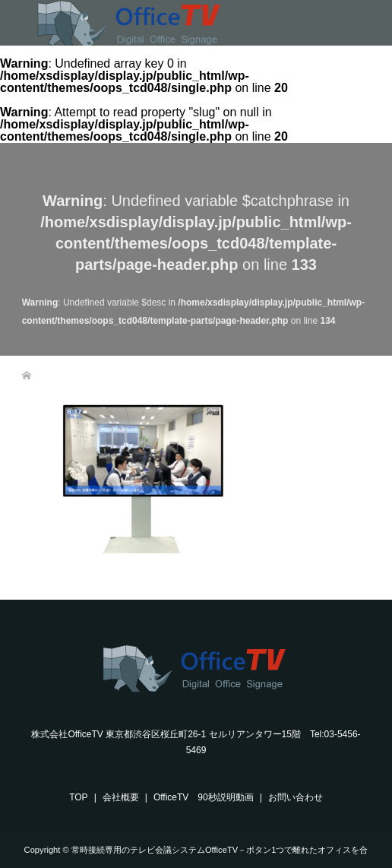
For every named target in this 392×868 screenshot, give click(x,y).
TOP (78, 797)
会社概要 (121, 797)
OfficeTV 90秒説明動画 (204, 797)
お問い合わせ (296, 797)
